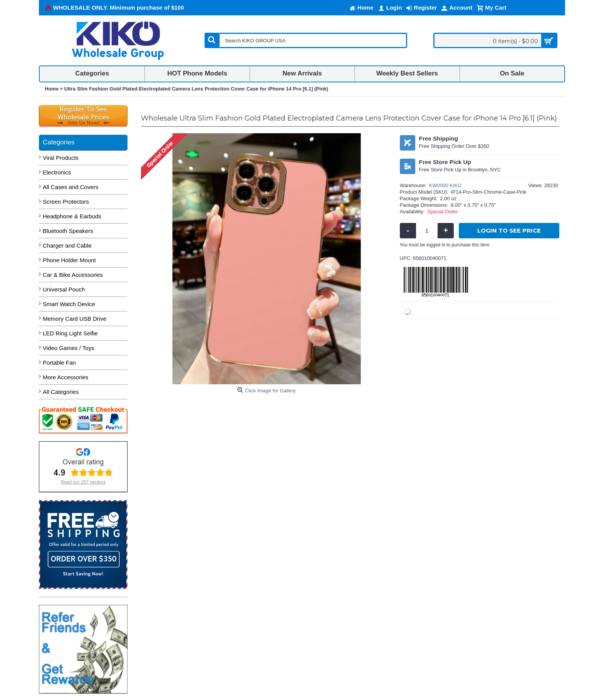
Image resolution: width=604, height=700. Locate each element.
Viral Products (61, 158)
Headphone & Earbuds (72, 216)
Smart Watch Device (69, 304)
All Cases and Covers (70, 187)
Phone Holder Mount (69, 260)
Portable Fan (59, 363)
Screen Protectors (66, 202)
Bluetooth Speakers (68, 231)
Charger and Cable (67, 245)
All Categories (61, 392)
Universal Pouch (64, 289)
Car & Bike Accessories (73, 275)
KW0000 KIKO (445, 185)
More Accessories (65, 377)
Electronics (57, 172)
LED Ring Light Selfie (70, 333)
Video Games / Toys (69, 348)
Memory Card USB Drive (75, 319)
